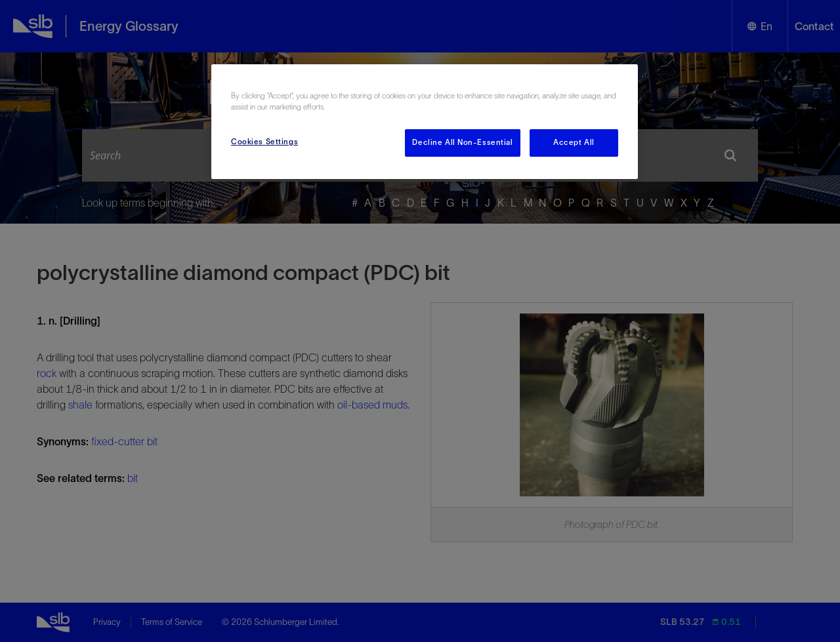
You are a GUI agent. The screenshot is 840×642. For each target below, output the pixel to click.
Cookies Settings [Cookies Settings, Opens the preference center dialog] (264, 142)
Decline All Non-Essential (462, 142)
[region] (425, 122)
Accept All (574, 142)
